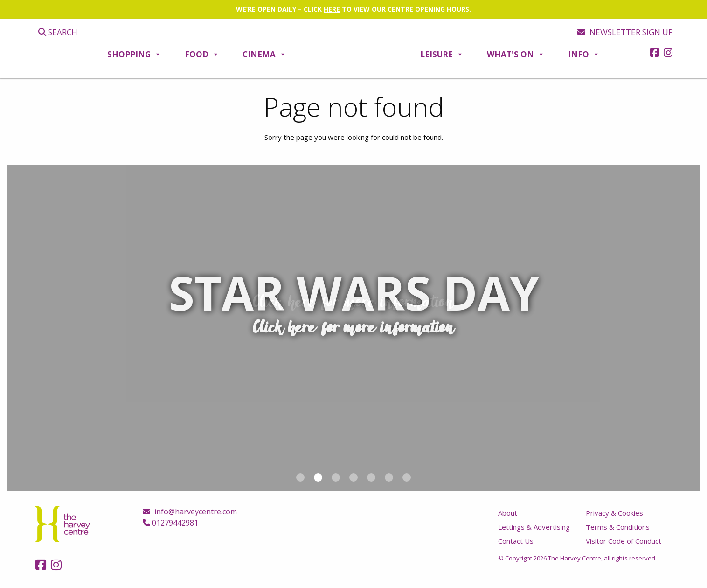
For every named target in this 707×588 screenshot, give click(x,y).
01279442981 (170, 523)
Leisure (442, 55)
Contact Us (516, 541)
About (508, 513)
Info (584, 55)
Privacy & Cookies (614, 513)
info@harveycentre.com (190, 512)
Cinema (264, 55)
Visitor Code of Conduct (624, 541)
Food (202, 55)
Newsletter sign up (625, 32)
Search (58, 32)
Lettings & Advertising (534, 527)
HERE (332, 9)
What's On (516, 55)
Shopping (134, 55)
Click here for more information (354, 302)
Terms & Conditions (618, 527)
